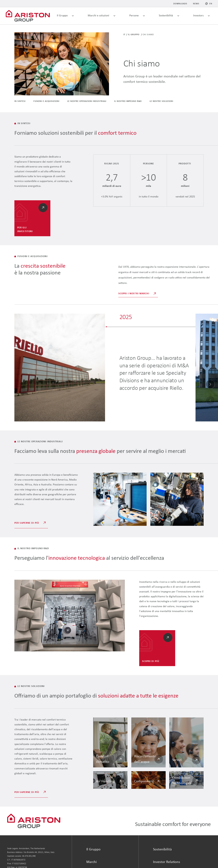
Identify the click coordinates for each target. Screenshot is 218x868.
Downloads (180, 4)
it (124, 35)
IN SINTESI (20, 101)
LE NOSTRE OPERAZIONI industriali (87, 101)
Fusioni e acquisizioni (46, 101)
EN (211, 4)
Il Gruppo (134, 35)
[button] (210, 384)
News (196, 4)
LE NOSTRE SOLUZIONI (161, 101)
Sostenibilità (162, 849)
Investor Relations (167, 862)
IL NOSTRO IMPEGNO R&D (128, 101)
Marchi (92, 862)
